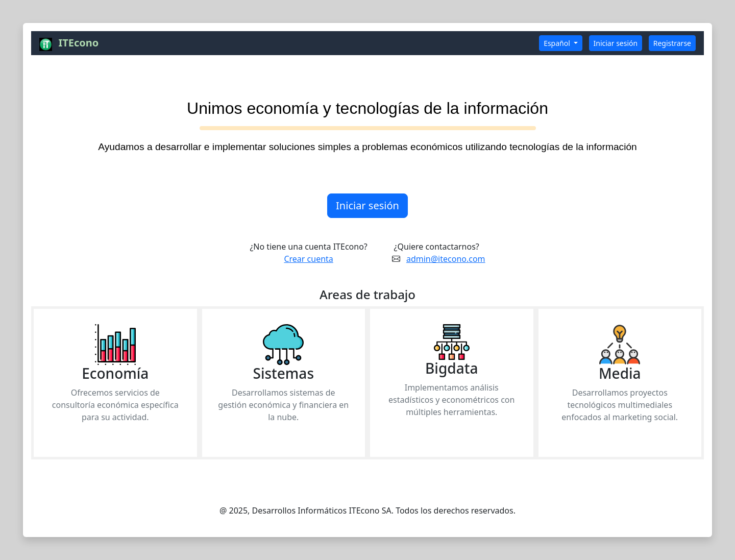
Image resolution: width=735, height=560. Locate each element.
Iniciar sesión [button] (616, 43)
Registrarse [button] (672, 43)
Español (558, 43)
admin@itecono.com (446, 259)
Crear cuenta (308, 259)
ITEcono (78, 43)
